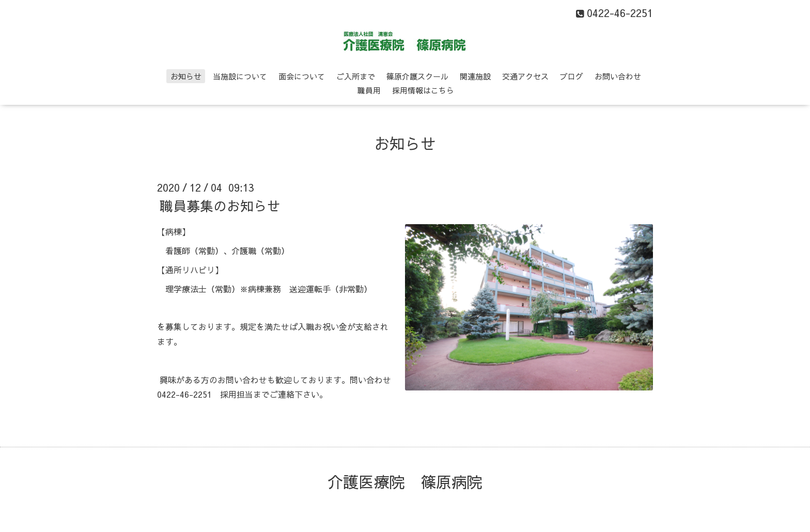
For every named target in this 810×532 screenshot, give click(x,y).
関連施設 (475, 76)
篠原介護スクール (417, 76)
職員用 (369, 90)
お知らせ (186, 76)
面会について (302, 76)
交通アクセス (525, 76)
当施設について (240, 76)
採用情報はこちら (423, 90)
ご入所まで (356, 76)
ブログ (572, 76)
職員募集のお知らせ (220, 206)
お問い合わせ (618, 76)
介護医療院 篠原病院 (405, 482)
